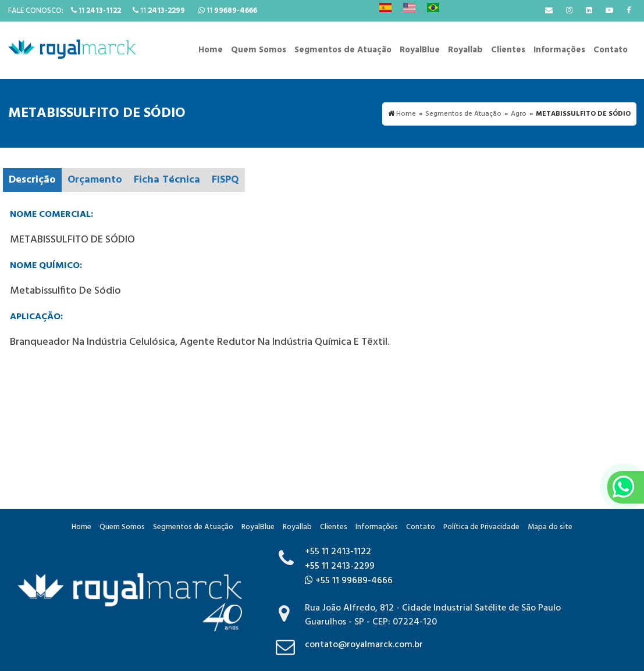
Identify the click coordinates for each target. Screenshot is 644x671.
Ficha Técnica (167, 180)
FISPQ (225, 180)
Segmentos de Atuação (343, 50)
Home (211, 50)
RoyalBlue (420, 50)
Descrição (32, 180)
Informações (559, 50)
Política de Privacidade (481, 527)
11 (96, 11)
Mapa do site (550, 527)
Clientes (508, 50)
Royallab (465, 50)
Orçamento (95, 180)
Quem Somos (259, 50)
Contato (611, 50)
